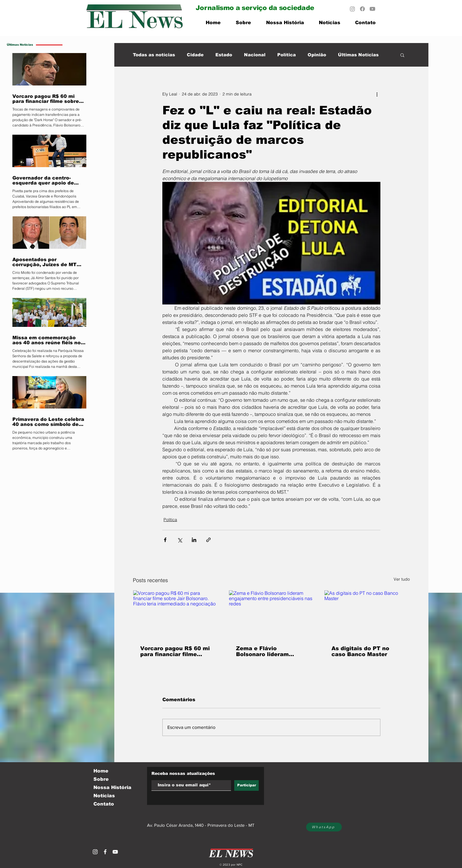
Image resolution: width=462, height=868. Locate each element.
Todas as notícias (154, 55)
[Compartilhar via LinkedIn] (194, 540)
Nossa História (112, 787)
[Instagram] (352, 9)
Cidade (195, 55)
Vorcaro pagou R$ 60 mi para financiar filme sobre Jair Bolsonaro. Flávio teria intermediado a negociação (175, 651)
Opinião (317, 55)
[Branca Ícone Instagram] (95, 852)
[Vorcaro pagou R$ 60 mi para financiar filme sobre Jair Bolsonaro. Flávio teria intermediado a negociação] (176, 614)
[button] (402, 55)
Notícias (104, 796)
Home (101, 771)
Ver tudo (402, 579)
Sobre (101, 779)
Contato (104, 804)
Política (287, 55)
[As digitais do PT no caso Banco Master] (367, 614)
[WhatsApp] (324, 827)
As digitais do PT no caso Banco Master (360, 651)
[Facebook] (362, 9)
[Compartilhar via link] (208, 540)
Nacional (255, 55)
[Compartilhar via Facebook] (165, 540)
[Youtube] (372, 9)
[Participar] (246, 785)
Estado (224, 55)
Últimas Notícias (358, 55)
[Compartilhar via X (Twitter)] (180, 540)
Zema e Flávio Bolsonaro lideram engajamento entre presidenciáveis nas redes (265, 651)
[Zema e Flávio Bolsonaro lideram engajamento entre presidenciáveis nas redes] (272, 614)
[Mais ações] (377, 94)
